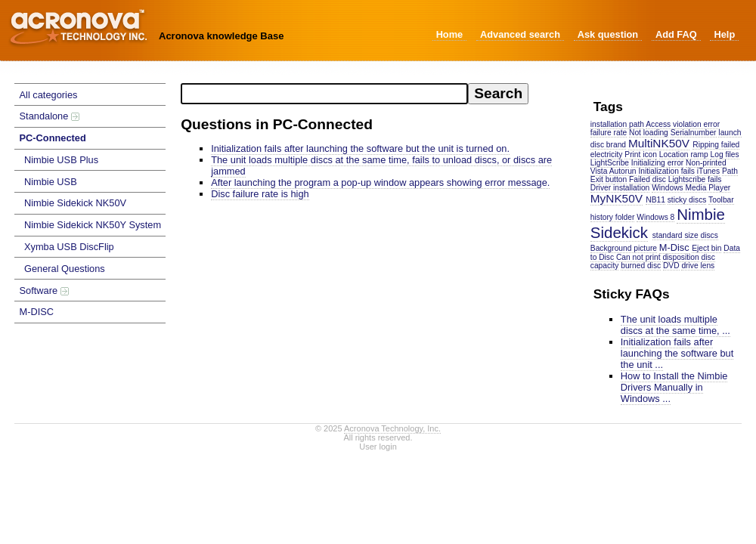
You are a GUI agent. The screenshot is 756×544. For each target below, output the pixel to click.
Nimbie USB (51, 182)
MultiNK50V (659, 143)
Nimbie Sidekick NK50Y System (93, 225)
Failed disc (648, 179)
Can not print (638, 257)
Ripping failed (716, 145)
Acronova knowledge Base (221, 36)
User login (378, 447)
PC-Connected (53, 138)
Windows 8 (655, 217)
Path (730, 171)
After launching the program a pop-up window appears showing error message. (380, 182)
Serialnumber (694, 133)
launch (730, 133)
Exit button (609, 179)
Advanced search (520, 34)
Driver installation (620, 188)
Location (674, 155)
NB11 (655, 200)
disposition (680, 257)
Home (450, 34)
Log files (725, 155)
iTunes (708, 171)
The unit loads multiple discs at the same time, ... (675, 325)
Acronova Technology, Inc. (392, 428)
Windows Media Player (691, 188)
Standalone (50, 116)
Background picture (624, 248)
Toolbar (721, 200)
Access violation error (683, 124)
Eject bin (706, 248)
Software (44, 291)
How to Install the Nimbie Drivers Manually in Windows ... (674, 387)
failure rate (609, 133)
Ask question (608, 34)
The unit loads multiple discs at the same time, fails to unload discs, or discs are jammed (381, 165)
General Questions (65, 269)
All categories (49, 95)
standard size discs (685, 235)
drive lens (698, 266)
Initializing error (657, 163)
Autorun (623, 171)
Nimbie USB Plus (61, 160)
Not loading (649, 133)
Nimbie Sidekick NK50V (75, 203)
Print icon (641, 155)
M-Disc (674, 247)
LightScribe (610, 163)
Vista (599, 171)
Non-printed (706, 163)
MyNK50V (617, 198)
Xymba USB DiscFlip (69, 247)
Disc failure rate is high (260, 194)
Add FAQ (676, 34)
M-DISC (37, 312)
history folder (613, 217)
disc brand (608, 145)
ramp (699, 155)
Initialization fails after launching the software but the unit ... (677, 353)
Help (724, 34)
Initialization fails (666, 171)
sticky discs (687, 200)
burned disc (641, 266)
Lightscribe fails (695, 179)
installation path (617, 124)
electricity (607, 155)
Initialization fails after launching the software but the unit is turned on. (360, 148)
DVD (671, 266)
